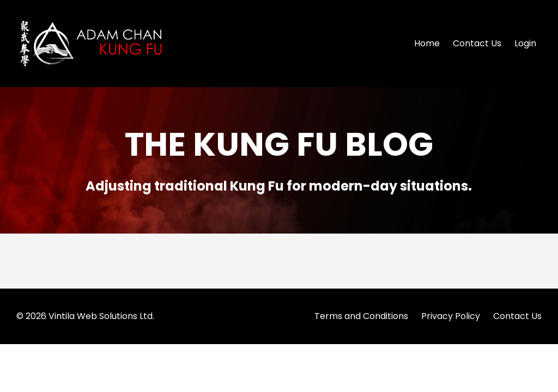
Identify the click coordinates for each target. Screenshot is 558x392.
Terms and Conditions (361, 316)
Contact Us (477, 43)
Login (525, 43)
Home (427, 43)
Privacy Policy (451, 316)
